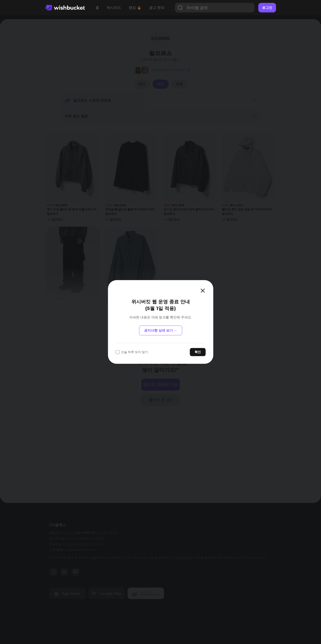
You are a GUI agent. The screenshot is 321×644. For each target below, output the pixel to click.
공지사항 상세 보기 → (161, 330)
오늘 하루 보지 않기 (132, 352)
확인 (198, 352)
